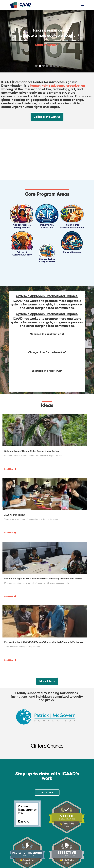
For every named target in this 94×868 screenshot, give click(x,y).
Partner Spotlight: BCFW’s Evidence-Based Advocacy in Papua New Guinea (43, 579)
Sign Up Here (47, 793)
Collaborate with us (47, 117)
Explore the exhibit (47, 45)
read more (9, 469)
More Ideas (47, 681)
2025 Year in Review (15, 515)
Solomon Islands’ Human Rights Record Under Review (32, 451)
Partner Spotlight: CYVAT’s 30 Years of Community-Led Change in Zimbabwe (44, 642)
